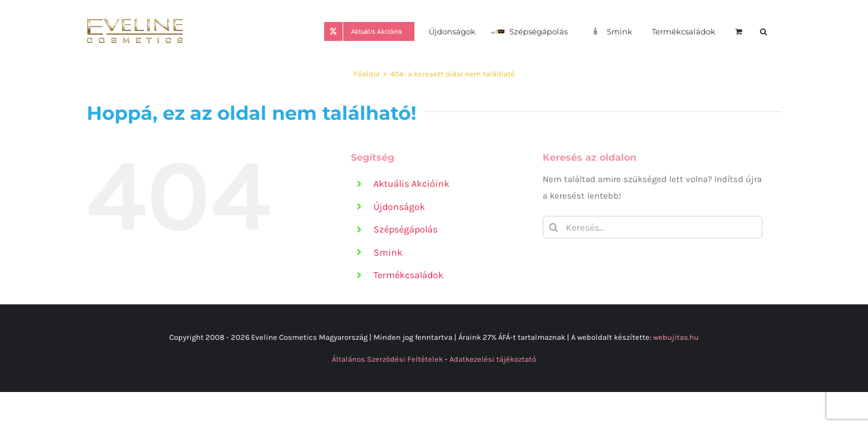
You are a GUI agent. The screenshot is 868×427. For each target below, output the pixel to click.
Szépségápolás (406, 229)
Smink (388, 252)
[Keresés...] (652, 227)
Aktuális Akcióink (411, 184)
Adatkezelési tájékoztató (493, 359)
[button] (778, 31)
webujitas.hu (676, 337)
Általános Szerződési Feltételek (387, 359)
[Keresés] (554, 227)
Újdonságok (399, 207)
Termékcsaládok (408, 275)
